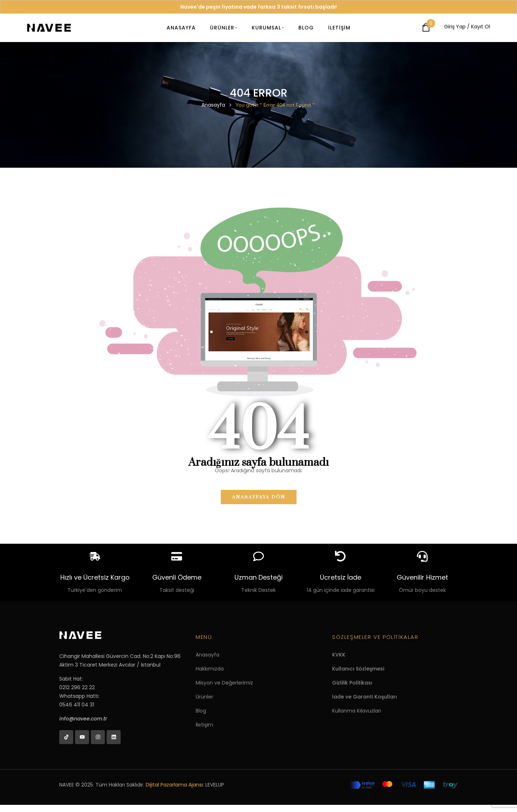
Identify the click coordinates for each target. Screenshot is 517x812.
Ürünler (204, 697)
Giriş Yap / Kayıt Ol (467, 27)
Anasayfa (213, 105)
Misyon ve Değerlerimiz (224, 683)
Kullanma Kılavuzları (357, 711)
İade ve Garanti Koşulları (365, 697)
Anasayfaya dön (259, 497)
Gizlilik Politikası (352, 683)
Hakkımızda (210, 669)
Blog (201, 711)
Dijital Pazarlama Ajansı (174, 785)
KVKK (339, 655)
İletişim (204, 725)
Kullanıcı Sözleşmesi (358, 669)
